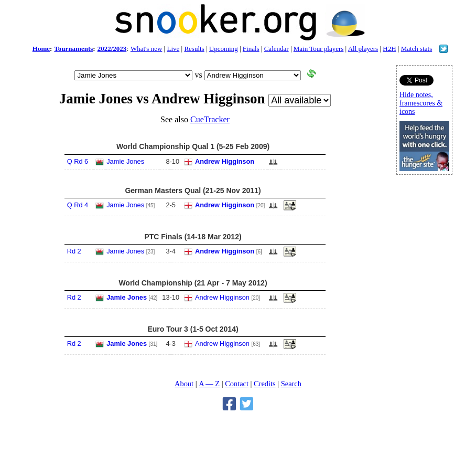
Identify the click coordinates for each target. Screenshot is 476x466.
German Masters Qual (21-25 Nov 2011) (193, 190)
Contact (237, 384)
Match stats (417, 49)
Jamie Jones (125, 161)
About (184, 384)
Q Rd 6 (78, 161)
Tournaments (73, 49)
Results (194, 49)
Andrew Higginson (225, 161)
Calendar (277, 49)
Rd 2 (74, 251)
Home (41, 49)
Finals (251, 49)
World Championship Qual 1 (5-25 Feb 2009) (193, 146)
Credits (265, 384)
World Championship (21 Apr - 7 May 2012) (193, 283)
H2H (389, 49)
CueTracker (210, 119)
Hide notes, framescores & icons (421, 103)
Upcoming (224, 49)
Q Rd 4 (78, 205)
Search (291, 384)
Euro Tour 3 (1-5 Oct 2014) (193, 329)
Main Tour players (319, 49)
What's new (146, 49)
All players (363, 49)
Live (173, 49)
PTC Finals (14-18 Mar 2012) (193, 237)
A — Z (209, 384)
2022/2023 (112, 49)
